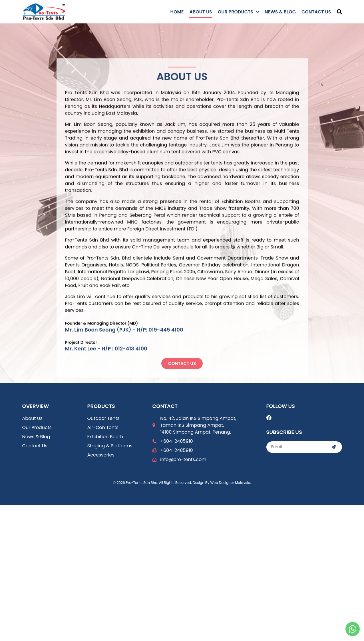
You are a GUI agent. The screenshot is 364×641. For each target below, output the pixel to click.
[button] (339, 12)
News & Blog (280, 12)
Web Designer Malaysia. (231, 483)
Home (177, 12)
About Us (201, 12)
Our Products (238, 12)
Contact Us (316, 12)
